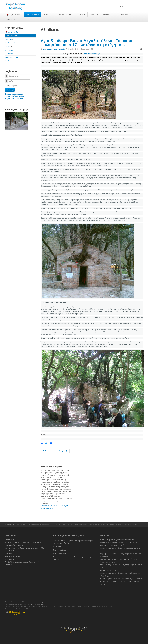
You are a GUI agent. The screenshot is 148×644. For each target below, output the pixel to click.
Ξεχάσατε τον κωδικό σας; (14, 99)
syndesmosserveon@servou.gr (40, 602)
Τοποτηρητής (58, 546)
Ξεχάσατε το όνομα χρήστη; (15, 96)
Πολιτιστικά (107, 15)
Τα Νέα (82, 15)
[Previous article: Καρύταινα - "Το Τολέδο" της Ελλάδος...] (49, 451)
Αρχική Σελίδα (22, 524)
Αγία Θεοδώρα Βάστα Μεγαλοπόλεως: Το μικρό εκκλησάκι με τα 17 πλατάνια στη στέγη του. (86, 43)
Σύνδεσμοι (11, 19)
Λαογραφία (94, 15)
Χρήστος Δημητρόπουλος (35, 604)
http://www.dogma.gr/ (92, 54)
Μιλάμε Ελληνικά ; (60, 553)
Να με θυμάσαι (11, 86)
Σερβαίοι (47, 15)
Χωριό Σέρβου (32, 15)
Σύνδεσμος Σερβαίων (65, 15)
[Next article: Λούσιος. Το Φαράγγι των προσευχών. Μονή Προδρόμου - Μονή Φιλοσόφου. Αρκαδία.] (63, 451)
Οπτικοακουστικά (124, 15)
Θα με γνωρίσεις (59, 550)
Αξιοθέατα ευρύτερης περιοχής (62, 524)
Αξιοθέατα (45, 524)
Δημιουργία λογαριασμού (15, 94)
